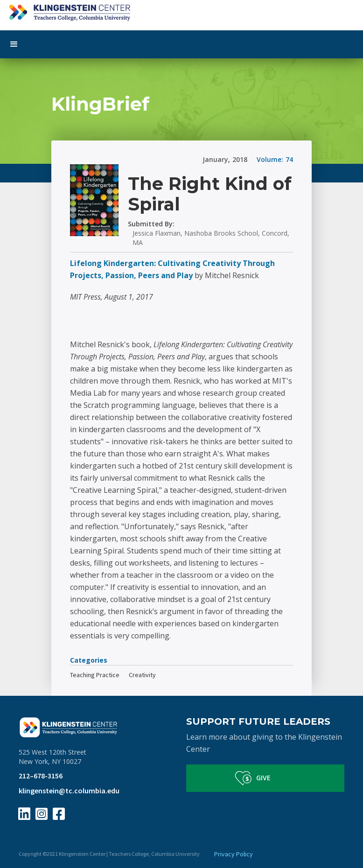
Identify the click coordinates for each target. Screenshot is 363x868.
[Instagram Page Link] (42, 814)
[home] (181, 10)
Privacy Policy (234, 854)
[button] (181, 44)
